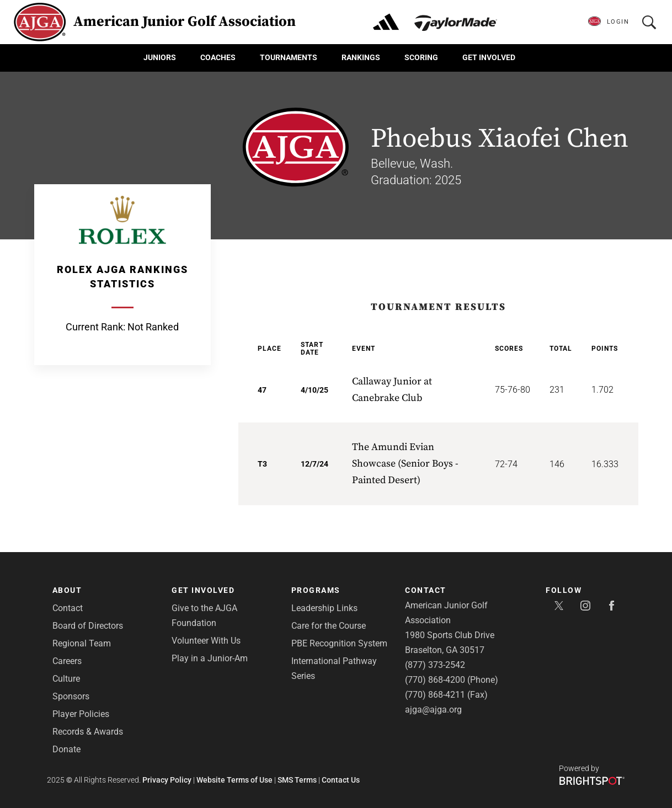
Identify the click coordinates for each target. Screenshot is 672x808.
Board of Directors (88, 626)
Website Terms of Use (234, 780)
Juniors (160, 57)
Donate (66, 749)
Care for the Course (329, 626)
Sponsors (71, 696)
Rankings (361, 57)
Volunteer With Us (206, 641)
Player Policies (81, 714)
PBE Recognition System (339, 643)
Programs (316, 590)
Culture (66, 679)
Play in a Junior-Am (210, 658)
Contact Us (341, 780)
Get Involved (489, 57)
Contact (68, 608)
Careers (67, 661)
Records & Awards (88, 732)
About (67, 590)
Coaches (218, 57)
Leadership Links (324, 608)
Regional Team (82, 643)
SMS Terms (297, 780)
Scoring (421, 57)
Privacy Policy (167, 780)
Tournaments (289, 57)
